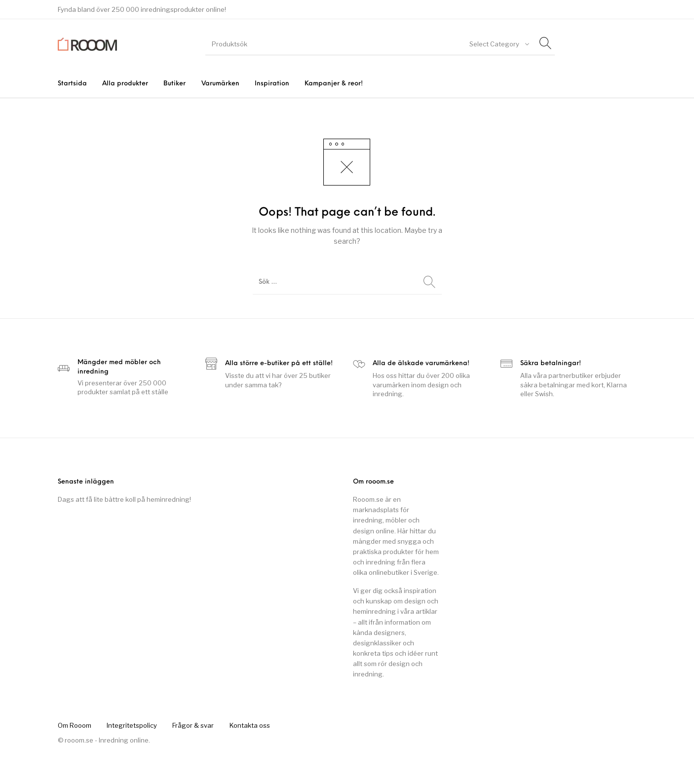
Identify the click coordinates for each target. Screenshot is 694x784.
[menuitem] (72, 84)
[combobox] (499, 44)
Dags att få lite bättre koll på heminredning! (124, 499)
